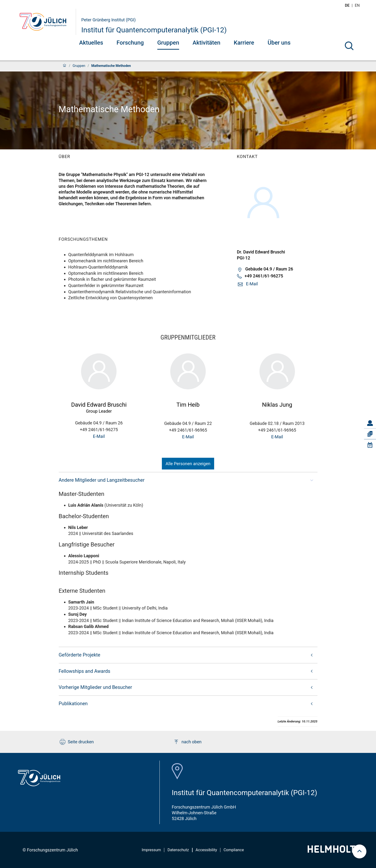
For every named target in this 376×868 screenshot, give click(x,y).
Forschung (130, 43)
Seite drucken (77, 742)
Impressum (151, 850)
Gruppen (168, 43)
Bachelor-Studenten (84, 516)
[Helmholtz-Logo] (334, 851)
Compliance (234, 850)
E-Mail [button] (252, 284)
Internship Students (84, 573)
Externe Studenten (82, 591)
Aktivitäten (206, 43)
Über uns (279, 43)
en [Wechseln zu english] (358, 5)
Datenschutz (178, 850)
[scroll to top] (359, 851)
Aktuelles (91, 43)
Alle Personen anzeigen (188, 464)
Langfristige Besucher (87, 545)
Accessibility (206, 850)
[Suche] (349, 46)
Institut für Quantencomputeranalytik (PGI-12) (154, 30)
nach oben (187, 742)
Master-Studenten (82, 494)
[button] (188, 480)
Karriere (244, 43)
